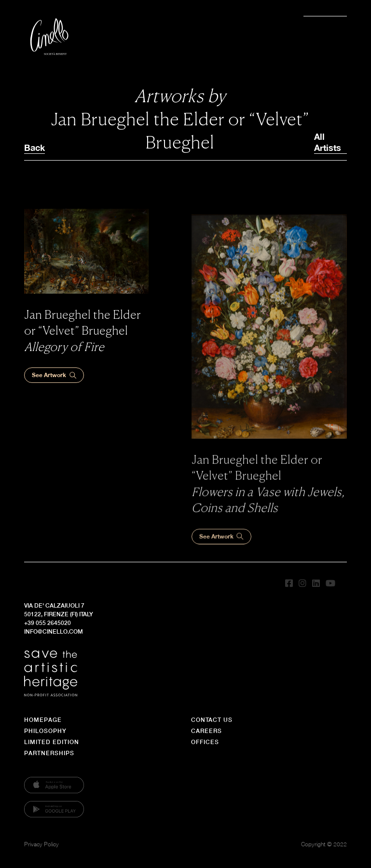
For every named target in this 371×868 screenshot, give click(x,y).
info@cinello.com (54, 631)
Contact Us (212, 720)
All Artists (328, 142)
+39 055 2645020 (48, 623)
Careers (206, 731)
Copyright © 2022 (324, 844)
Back (34, 148)
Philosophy (45, 731)
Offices (205, 742)
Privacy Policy (41, 844)
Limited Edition (52, 742)
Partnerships (49, 753)
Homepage (43, 720)
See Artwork (54, 375)
